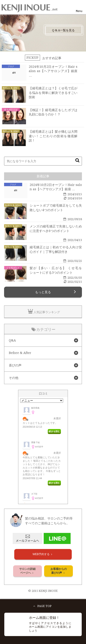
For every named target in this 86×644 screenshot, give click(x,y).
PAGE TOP (42, 606)
